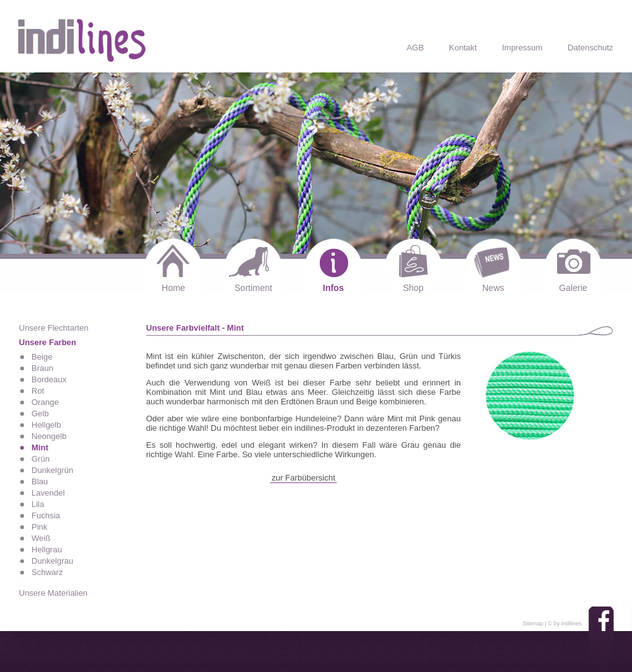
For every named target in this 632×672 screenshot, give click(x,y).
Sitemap (533, 624)
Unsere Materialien (53, 593)
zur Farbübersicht (303, 478)
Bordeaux (49, 379)
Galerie (573, 288)
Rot (38, 391)
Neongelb (49, 436)
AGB (415, 48)
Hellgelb (46, 425)
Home (173, 288)
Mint (40, 447)
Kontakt (463, 48)
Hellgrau (47, 550)
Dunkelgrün (53, 470)
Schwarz (47, 572)
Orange (45, 402)
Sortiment (254, 288)
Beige (42, 357)
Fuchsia (46, 515)
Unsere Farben (48, 342)
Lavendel (48, 493)
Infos (333, 288)
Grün (41, 459)
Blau (40, 481)
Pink (39, 527)
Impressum (522, 48)
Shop (413, 288)
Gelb (40, 413)
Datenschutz (590, 48)
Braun (42, 368)
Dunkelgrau (53, 561)
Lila (38, 504)
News (493, 288)
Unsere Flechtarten (54, 328)
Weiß (41, 538)
